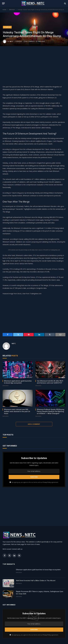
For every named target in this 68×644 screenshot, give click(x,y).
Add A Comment (34, 424)
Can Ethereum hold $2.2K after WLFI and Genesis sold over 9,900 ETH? (50, 382)
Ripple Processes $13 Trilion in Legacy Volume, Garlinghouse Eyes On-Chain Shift (40, 593)
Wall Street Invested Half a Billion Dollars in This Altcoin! (36, 581)
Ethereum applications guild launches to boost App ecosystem (18, 382)
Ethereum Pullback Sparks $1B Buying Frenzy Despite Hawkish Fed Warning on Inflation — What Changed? (51, 411)
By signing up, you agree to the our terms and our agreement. (34, 482)
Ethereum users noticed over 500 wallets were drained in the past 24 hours (17, 411)
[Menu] (3, 3)
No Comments (29, 41)
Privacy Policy (47, 482)
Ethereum (7, 27)
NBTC (11, 41)
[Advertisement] (34, 65)
